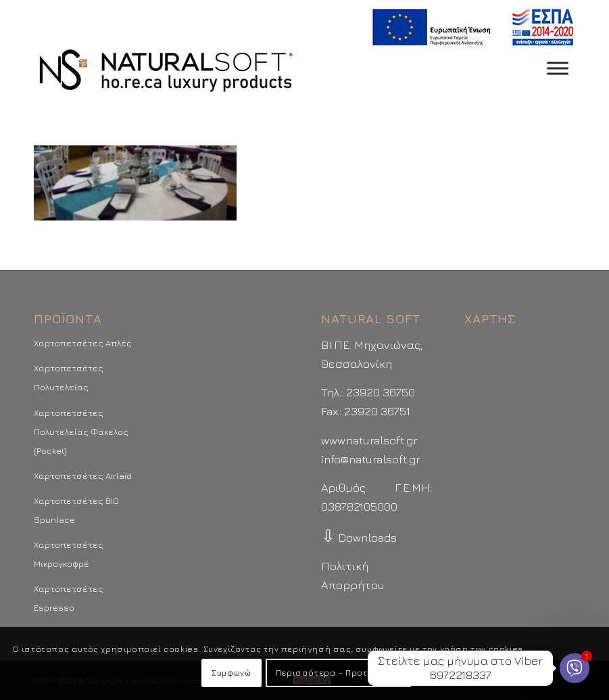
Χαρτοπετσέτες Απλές (83, 343)
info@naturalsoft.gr (371, 459)
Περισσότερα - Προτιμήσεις (339, 673)
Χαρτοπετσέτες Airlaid (83, 475)
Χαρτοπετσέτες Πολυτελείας (69, 377)
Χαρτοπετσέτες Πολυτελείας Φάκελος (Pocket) (81, 431)
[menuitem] (469, 27)
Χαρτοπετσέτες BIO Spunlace (76, 510)
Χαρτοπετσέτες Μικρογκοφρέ (69, 554)
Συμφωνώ (231, 673)
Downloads (359, 538)
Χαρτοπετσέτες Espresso (69, 598)
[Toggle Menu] (558, 68)
